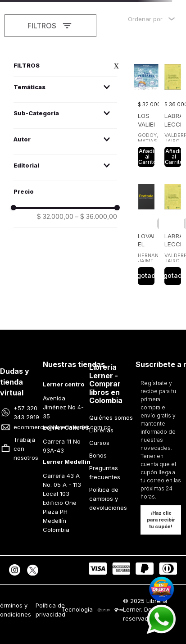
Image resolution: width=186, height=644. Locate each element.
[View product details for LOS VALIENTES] (146, 113)
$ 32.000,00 (55, 217)
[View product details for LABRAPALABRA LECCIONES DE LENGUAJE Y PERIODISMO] (173, 113)
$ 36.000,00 (96, 217)
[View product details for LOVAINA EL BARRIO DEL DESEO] (146, 232)
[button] (65, 87)
